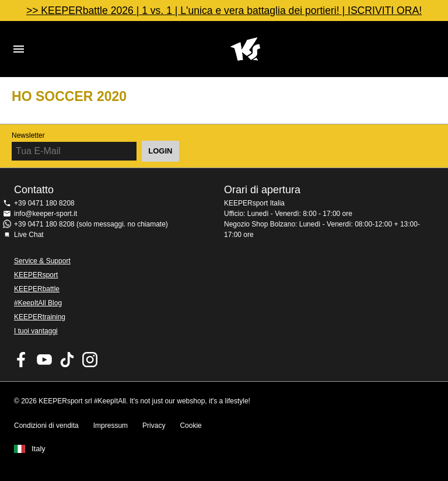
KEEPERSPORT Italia (245, 49)
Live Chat (29, 235)
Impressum (111, 426)
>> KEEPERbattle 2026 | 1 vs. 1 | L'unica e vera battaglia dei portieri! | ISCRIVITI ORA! (224, 11)
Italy (38, 449)
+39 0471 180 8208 (44, 203)
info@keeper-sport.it (45, 214)
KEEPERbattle (37, 289)
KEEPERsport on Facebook (22, 360)
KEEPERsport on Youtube (44, 360)
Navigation (19, 49)
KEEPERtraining (40, 317)
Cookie (190, 426)
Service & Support (42, 261)
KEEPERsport (36, 275)
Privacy (154, 426)
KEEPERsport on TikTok (67, 360)
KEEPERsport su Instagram (90, 360)
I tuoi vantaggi (36, 331)
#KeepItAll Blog (38, 303)
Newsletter (28, 135)
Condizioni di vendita (46, 426)
